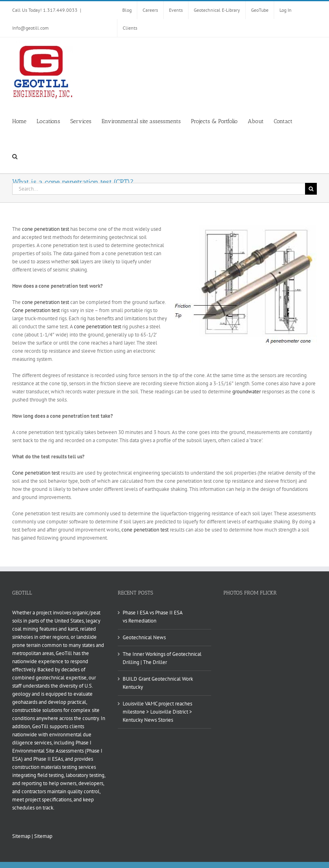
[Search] (311, 189)
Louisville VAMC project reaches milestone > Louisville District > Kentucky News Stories (157, 712)
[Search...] (159, 189)
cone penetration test (45, 229)
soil (75, 261)
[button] (15, 156)
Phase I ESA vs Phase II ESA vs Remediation (153, 617)
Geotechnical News (144, 637)
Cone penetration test (36, 310)
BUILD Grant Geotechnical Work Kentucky (158, 683)
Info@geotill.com (30, 28)
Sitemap (21, 836)
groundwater (247, 392)
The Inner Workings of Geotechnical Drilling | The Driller (162, 658)
